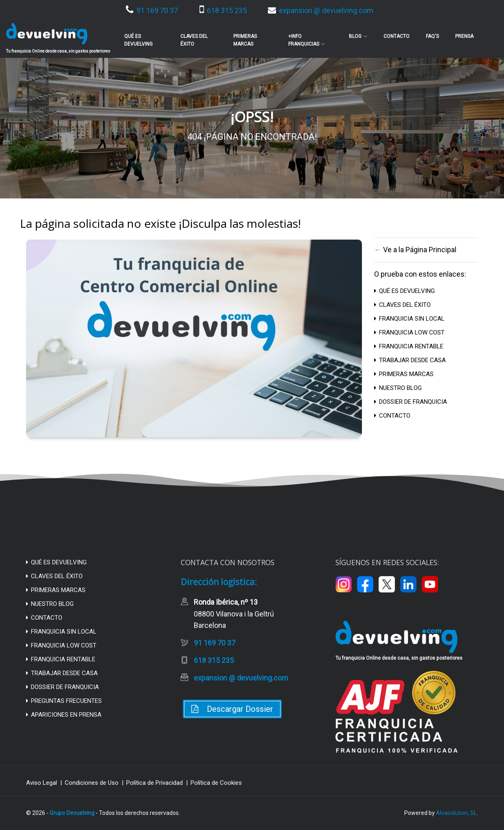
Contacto (397, 36)
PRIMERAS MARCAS (404, 374)
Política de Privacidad (154, 783)
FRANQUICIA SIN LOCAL (409, 319)
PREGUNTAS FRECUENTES (64, 701)
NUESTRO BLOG (398, 388)
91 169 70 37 (152, 10)
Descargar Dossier (232, 709)
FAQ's (432, 36)
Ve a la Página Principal (420, 250)
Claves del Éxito (194, 40)
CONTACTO (392, 416)
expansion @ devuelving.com (321, 10)
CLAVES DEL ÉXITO (402, 305)
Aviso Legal (42, 783)
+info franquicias (307, 40)
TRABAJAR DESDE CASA (410, 360)
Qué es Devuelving (138, 40)
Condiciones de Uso (92, 783)
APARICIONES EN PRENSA (64, 715)
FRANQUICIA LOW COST (409, 332)
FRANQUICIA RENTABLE (409, 346)
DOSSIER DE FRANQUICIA (411, 402)
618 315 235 (223, 10)
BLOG (358, 36)
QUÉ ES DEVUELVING (404, 291)
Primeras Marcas (245, 40)
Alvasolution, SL (456, 813)
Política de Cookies (216, 783)
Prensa (464, 36)
